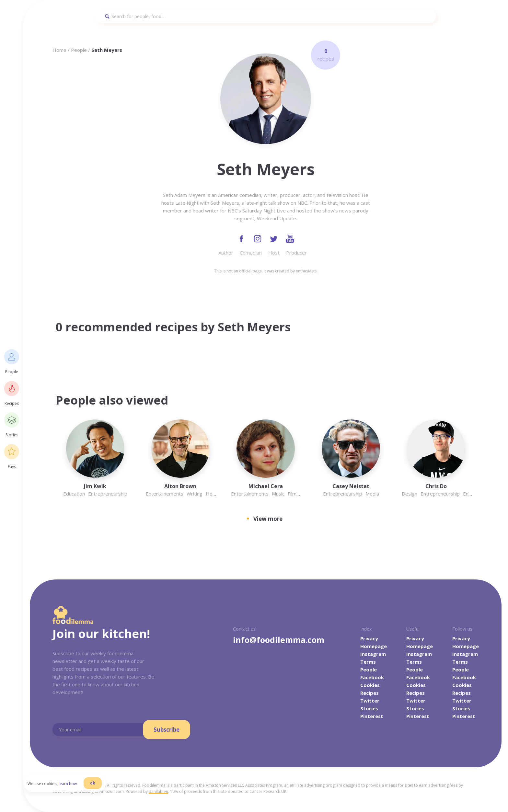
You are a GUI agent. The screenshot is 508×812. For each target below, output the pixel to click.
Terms (368, 662)
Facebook (372, 678)
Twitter (370, 701)
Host (274, 253)
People (79, 50)
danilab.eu (158, 792)
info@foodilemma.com (279, 640)
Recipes (369, 693)
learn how (73, 788)
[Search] (266, 16)
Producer (296, 253)
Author (226, 253)
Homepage (374, 647)
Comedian (251, 253)
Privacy (369, 639)
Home (59, 50)
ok (98, 787)
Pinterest (372, 717)
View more (268, 519)
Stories (369, 709)
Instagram (373, 655)
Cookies (370, 686)
